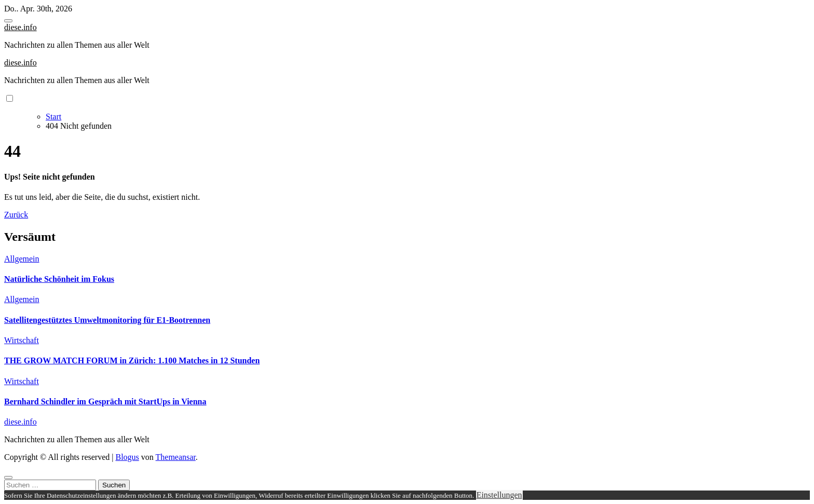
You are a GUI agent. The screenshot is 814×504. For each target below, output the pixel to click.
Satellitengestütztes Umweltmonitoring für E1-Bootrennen (107, 320)
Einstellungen (499, 495)
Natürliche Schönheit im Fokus (59, 279)
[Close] (8, 478)
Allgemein (22, 259)
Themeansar (176, 457)
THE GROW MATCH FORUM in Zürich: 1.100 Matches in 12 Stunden (132, 360)
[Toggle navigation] (8, 21)
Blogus (127, 457)
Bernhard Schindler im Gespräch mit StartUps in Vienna (105, 401)
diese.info (21, 27)
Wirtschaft (22, 340)
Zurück (16, 215)
